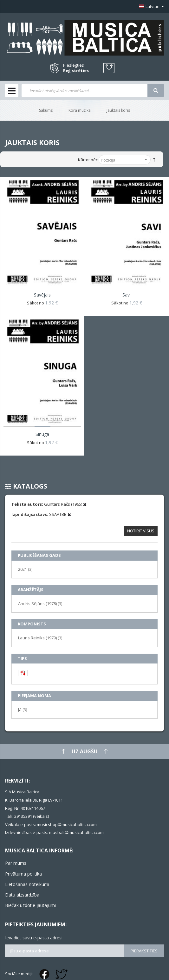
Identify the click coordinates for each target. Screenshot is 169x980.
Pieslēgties (74, 65)
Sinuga (42, 434)
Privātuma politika (23, 874)
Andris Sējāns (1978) (40, 603)
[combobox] (84, 90)
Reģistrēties (76, 71)
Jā (23, 709)
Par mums (16, 863)
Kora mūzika (80, 110)
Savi (127, 295)
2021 (25, 569)
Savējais (42, 295)
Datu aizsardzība (22, 895)
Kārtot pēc (88, 160)
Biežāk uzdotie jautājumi (30, 905)
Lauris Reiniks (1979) (40, 638)
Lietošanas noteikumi (27, 884)
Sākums (46, 110)
